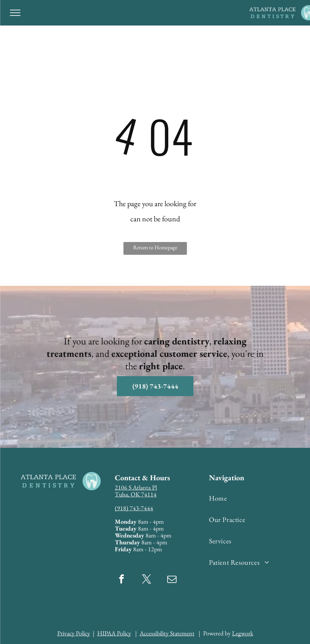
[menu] (15, 13)
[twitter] (147, 580)
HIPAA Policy (114, 633)
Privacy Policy (74, 633)
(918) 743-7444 (134, 508)
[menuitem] (252, 498)
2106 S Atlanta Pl (136, 487)
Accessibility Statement (167, 633)
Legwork (243, 633)
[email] (172, 580)
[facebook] (122, 580)
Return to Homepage (155, 247)
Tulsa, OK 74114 (136, 494)
